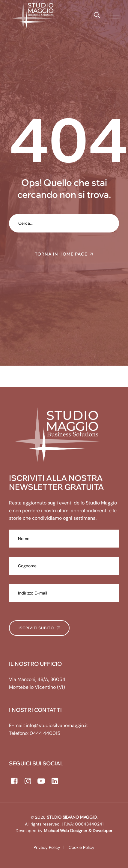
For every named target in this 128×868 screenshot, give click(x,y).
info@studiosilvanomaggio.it (57, 725)
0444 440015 (45, 733)
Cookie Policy (82, 847)
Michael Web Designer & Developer (77, 831)
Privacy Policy (47, 847)
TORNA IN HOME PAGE (61, 254)
